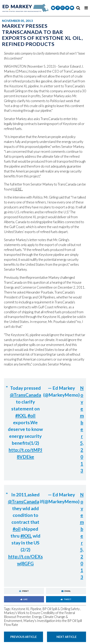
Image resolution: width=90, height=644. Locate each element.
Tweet (66, 599)
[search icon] (78, 8)
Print (24, 591)
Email (66, 591)
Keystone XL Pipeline (26, 609)
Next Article (67, 637)
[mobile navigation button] (86, 8)
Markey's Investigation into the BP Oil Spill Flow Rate (43, 623)
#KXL (21, 416)
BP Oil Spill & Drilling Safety (61, 609)
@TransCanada (25, 395)
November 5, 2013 (82, 429)
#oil (32, 416)
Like (24, 599)
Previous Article (23, 637)
